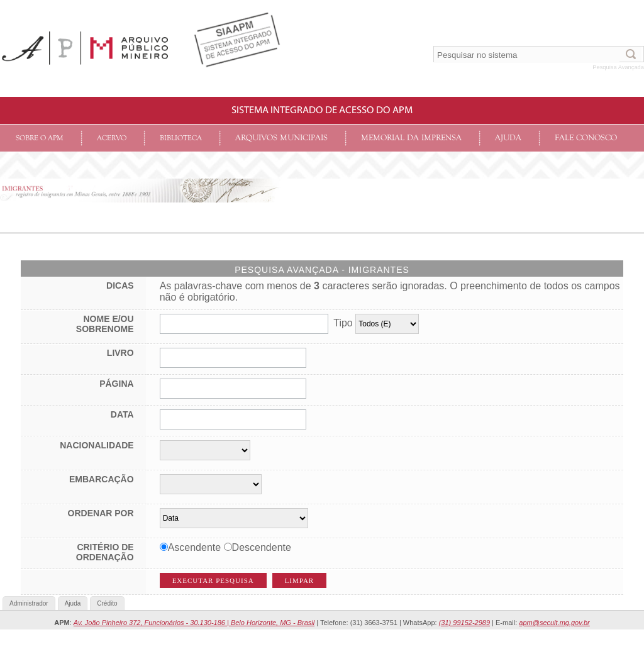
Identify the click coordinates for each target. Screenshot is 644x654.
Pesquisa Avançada (618, 67)
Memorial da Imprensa (411, 138)
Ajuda (508, 138)
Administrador (29, 603)
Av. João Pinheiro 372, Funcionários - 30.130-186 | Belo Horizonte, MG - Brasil (194, 623)
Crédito (107, 603)
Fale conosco (586, 138)
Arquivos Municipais (281, 138)
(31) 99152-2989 (464, 623)
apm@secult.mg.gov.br (554, 623)
